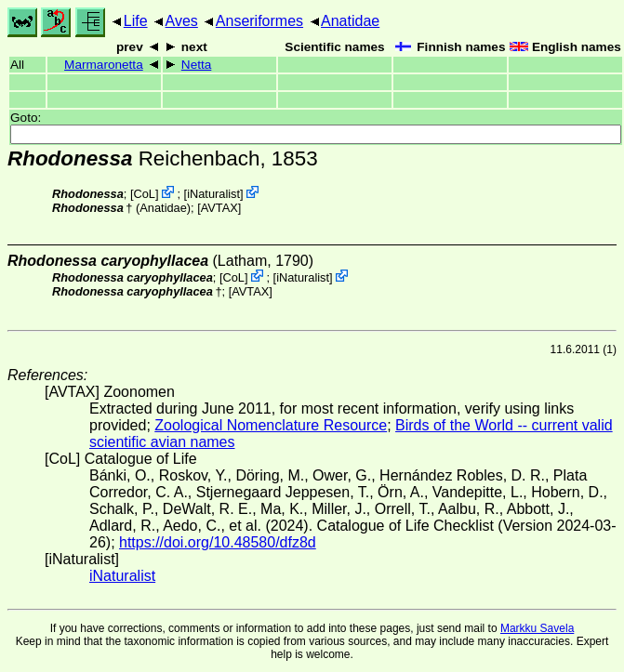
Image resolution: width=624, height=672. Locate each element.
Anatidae (350, 21)
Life (136, 21)
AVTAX (219, 208)
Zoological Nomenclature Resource (271, 425)
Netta (197, 65)
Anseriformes (259, 21)
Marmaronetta (104, 65)
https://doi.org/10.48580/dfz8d (218, 542)
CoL (144, 194)
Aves (182, 21)
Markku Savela (537, 628)
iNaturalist (213, 194)
